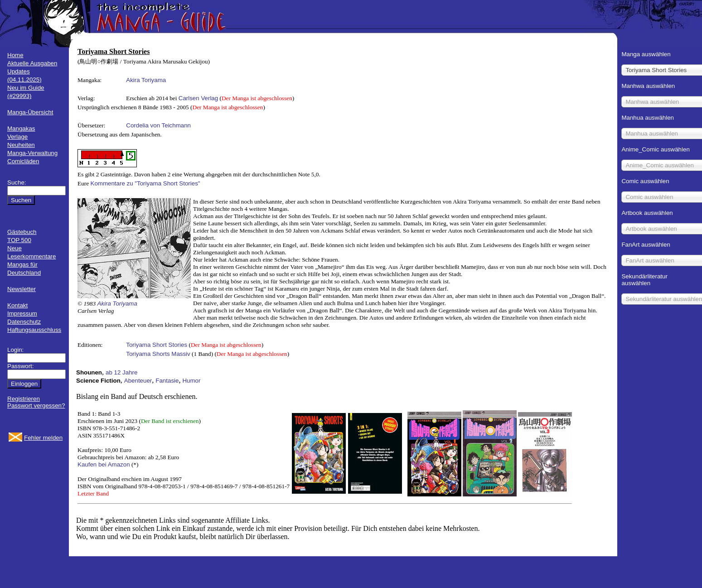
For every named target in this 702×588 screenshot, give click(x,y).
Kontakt (17, 305)
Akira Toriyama (146, 80)
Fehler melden (43, 438)
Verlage (17, 137)
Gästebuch (22, 232)
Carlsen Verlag (198, 98)
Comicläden (23, 161)
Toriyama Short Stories (157, 345)
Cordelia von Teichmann (158, 125)
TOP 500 (19, 240)
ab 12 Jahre (121, 372)
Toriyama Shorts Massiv (158, 354)
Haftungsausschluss (34, 330)
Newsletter (22, 289)
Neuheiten (21, 145)
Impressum (22, 313)
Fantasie (167, 381)
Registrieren (24, 399)
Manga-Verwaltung (32, 153)
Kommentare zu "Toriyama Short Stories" (145, 183)
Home (15, 55)
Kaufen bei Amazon (104, 464)
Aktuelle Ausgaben (32, 63)
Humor (191, 381)
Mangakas (21, 129)
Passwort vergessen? (36, 406)
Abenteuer (138, 381)
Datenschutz (24, 322)
